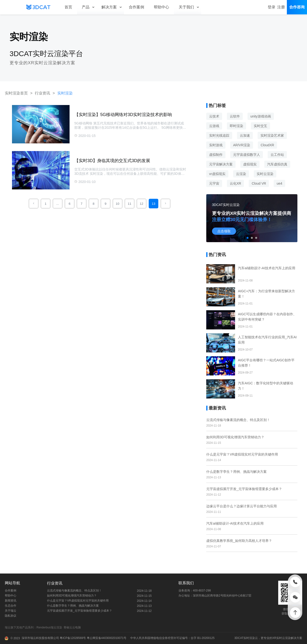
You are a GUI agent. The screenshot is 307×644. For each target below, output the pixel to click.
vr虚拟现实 (217, 174)
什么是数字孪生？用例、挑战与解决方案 (236, 472)
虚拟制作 (216, 155)
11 (130, 204)
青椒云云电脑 (73, 627)
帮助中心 (11, 596)
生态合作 (11, 606)
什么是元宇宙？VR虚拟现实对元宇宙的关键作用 (242, 454)
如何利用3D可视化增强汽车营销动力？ (235, 437)
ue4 (279, 183)
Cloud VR (259, 183)
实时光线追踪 (219, 135)
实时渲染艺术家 (272, 135)
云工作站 (277, 155)
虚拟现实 (250, 164)
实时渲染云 (251, 638)
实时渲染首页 (16, 93)
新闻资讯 (11, 601)
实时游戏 (216, 145)
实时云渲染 (265, 174)
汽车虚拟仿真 (277, 164)
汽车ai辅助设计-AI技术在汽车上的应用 (235, 523)
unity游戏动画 (261, 116)
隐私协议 (11, 616)
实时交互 (260, 126)
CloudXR (267, 145)
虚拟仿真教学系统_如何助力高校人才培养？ (239, 541)
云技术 (214, 116)
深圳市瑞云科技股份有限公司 (40, 638)
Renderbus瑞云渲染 (50, 627)
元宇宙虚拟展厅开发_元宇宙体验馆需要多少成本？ (244, 489)
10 (118, 204)
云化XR (235, 183)
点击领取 (224, 231)
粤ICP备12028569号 (73, 638)
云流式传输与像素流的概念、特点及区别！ (238, 420)
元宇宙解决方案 (221, 164)
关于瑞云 (11, 611)
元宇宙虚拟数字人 (247, 155)
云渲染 (241, 174)
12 (142, 204)
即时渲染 (236, 126)
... (57, 204)
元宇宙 (214, 183)
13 (154, 204)
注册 (281, 7)
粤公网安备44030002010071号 (106, 638)
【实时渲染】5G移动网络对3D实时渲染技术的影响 (123, 115)
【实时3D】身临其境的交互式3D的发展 (112, 161)
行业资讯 (42, 93)
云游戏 (214, 126)
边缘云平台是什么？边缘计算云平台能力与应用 (242, 506)
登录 (272, 7)
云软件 (235, 116)
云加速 (245, 135)
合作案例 (11, 591)
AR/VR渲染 (242, 145)
